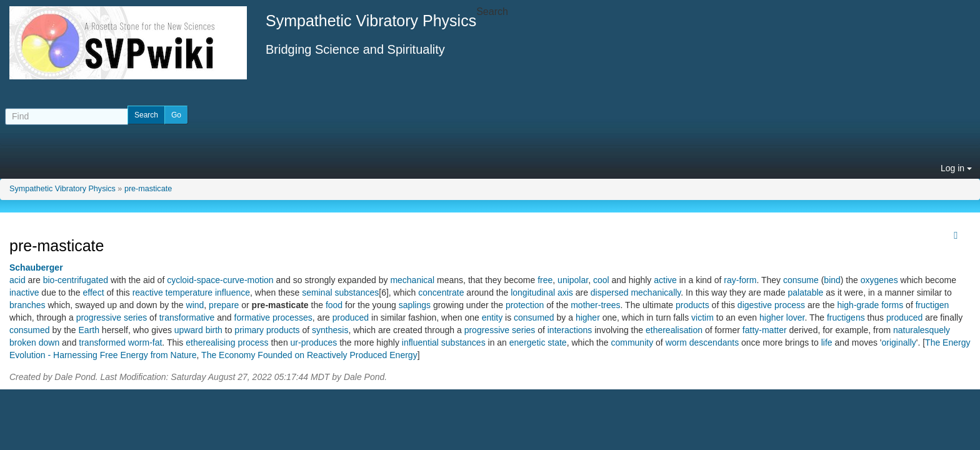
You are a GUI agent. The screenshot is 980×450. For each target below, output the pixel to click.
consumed (534, 317)
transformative (187, 317)
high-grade (858, 305)
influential (420, 342)
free (545, 280)
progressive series (112, 317)
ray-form (740, 280)
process (790, 305)
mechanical (412, 280)
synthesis (330, 330)
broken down (34, 342)
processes (292, 317)
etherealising (210, 342)
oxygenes (879, 280)
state (557, 342)
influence (232, 292)
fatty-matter (765, 330)
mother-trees (595, 305)
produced (351, 317)
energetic (527, 342)
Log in (956, 168)
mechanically (656, 292)
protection (525, 305)
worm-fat (145, 342)
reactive (148, 292)
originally (899, 342)
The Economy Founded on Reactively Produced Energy (309, 355)
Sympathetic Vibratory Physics (62, 189)
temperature (189, 292)
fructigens (846, 317)
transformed (102, 342)
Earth (89, 330)
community (632, 342)
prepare (224, 305)
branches (27, 305)
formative (252, 317)
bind (832, 280)
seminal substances (340, 292)
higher (588, 317)
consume (801, 280)
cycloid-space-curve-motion (220, 280)
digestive (755, 305)
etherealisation (674, 330)
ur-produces (314, 342)
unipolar (573, 280)
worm (676, 342)
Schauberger (36, 267)
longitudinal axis (542, 292)
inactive (24, 292)
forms (892, 305)
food (334, 305)
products (692, 305)
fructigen (932, 305)
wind (195, 305)
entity (492, 317)
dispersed (610, 292)
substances (463, 342)
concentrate (441, 292)
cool (601, 280)
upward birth (198, 330)
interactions (570, 330)
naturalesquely (922, 330)
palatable (806, 292)
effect (94, 292)
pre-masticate (148, 189)
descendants (714, 342)
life (827, 342)
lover (796, 317)
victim (702, 317)
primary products (267, 330)
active (665, 280)
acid (17, 280)
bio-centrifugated (76, 280)
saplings (415, 305)
